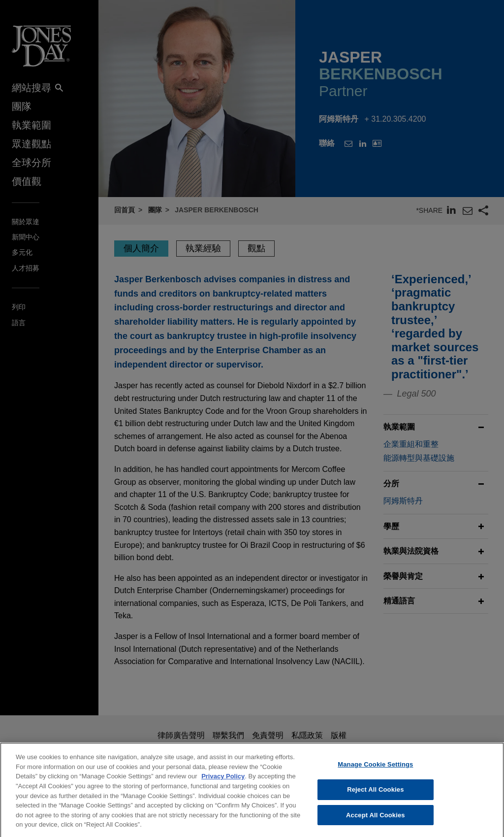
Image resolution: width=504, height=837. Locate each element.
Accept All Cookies (376, 822)
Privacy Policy (223, 784)
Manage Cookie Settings (375, 772)
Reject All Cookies (375, 797)
